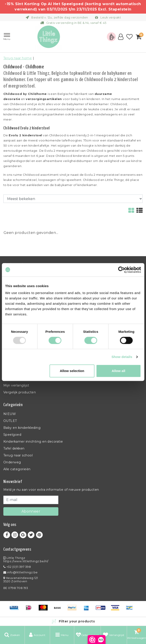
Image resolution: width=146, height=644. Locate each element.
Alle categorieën (17, 469)
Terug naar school (18, 455)
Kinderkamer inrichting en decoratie (33, 442)
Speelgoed (12, 435)
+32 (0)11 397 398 (17, 567)
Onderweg (12, 462)
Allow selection (72, 371)
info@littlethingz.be (21, 572)
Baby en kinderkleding (22, 428)
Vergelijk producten (20, 392)
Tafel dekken (14, 448)
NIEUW (10, 414)
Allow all (118, 371)
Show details (122, 357)
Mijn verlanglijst (16, 385)
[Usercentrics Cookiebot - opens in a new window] (121, 270)
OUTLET (10, 421)
